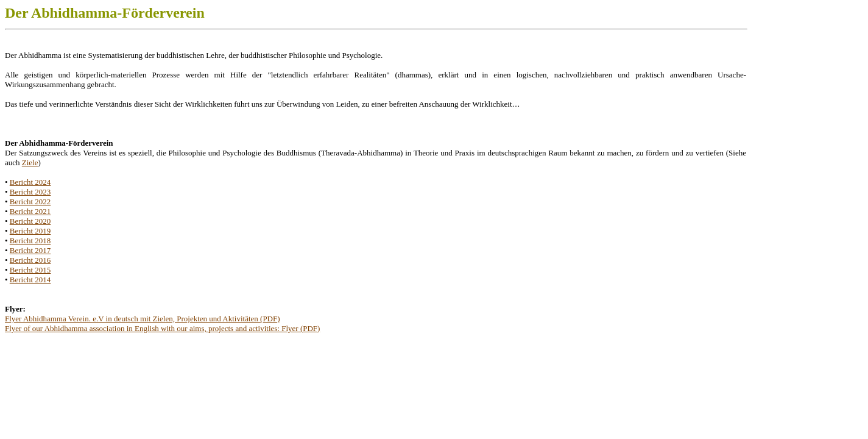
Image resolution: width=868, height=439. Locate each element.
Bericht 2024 (30, 182)
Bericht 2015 (30, 270)
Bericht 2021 (30, 211)
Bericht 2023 (30, 192)
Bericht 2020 (30, 221)
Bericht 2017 (30, 250)
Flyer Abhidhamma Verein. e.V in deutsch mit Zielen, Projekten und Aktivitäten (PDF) (143, 319)
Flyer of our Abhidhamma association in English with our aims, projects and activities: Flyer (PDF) (162, 328)
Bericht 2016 (30, 260)
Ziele (30, 162)
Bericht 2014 (30, 280)
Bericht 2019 (30, 231)
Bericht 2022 (30, 202)
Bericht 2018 (30, 241)
